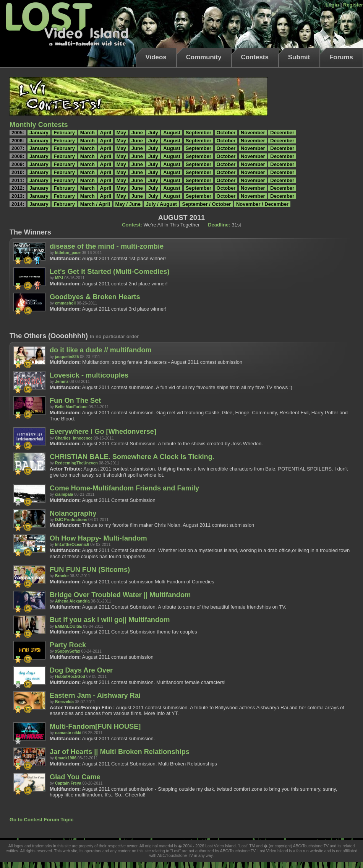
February (64, 133)
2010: (18, 172)
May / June (128, 204)
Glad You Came (75, 777)
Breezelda (64, 702)
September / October (206, 204)
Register (353, 5)
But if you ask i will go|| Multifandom (110, 620)
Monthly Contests (39, 125)
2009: (18, 164)
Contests (255, 57)
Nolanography (73, 513)
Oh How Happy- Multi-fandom (98, 538)
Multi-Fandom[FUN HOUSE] (95, 726)
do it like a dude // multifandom (101, 350)
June (137, 133)
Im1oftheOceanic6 (72, 545)
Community (204, 57)
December (282, 133)
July (153, 133)
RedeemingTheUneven (76, 463)
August (172, 133)
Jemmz (62, 382)
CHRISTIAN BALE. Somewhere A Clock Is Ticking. (132, 457)
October (226, 133)
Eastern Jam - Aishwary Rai (95, 695)
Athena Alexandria (72, 601)
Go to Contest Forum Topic (41, 820)
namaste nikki (68, 733)
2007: (18, 148)
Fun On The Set (75, 401)
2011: (18, 180)
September (199, 133)
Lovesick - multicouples (89, 375)
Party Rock (68, 645)
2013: (18, 196)
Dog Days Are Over (81, 670)
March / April (95, 204)
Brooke (62, 576)
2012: (18, 188)
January (39, 133)
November (253, 133)
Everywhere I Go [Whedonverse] (103, 432)
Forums (341, 57)
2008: (18, 156)
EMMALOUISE (68, 626)
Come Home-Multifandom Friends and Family (124, 488)
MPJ (59, 278)
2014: (18, 204)
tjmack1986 (66, 758)
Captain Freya (68, 783)
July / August (161, 204)
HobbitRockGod (70, 677)
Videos (156, 57)
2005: (18, 133)
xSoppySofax (68, 651)
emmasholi (65, 303)
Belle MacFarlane (71, 407)
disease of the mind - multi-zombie (107, 246)
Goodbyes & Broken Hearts (95, 297)
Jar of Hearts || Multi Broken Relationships (120, 752)
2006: (18, 141)
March (88, 133)
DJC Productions (71, 520)
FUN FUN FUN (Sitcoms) (90, 570)
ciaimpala (64, 494)
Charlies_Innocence (74, 438)
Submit (299, 57)
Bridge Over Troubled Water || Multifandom (120, 595)
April (106, 133)
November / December (262, 204)
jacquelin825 (67, 357)
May (121, 133)
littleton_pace (68, 253)
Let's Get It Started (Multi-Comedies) (110, 272)
